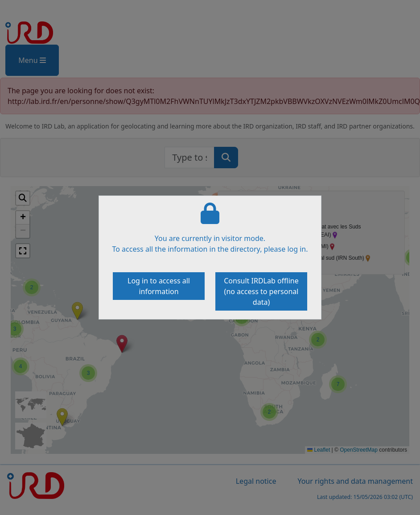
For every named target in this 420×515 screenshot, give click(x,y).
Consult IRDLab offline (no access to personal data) (261, 291)
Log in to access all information (159, 286)
